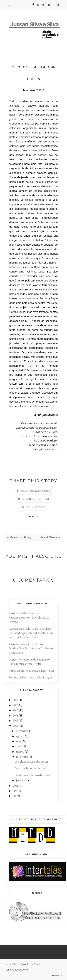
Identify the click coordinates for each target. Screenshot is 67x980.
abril (19, 747)
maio (19, 741)
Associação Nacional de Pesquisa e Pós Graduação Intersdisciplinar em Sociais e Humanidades (31, 633)
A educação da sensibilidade (33, 775)
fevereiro (22, 757)
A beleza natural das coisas (32, 762)
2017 (15, 721)
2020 (16, 705)
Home (57, 976)
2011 (15, 786)
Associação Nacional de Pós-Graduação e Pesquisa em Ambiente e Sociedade (31, 649)
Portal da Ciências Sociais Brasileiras (32, 671)
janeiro (21, 781)
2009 (16, 796)
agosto (20, 736)
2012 (15, 726)
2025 (16, 700)
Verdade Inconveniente (30, 769)
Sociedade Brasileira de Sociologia (30, 678)
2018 (16, 716)
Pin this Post (36, 507)
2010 (16, 791)
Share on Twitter (36, 499)
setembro (22, 731)
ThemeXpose (34, 964)
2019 (16, 710)
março (20, 752)
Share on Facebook (35, 491)
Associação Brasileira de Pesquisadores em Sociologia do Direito (29, 618)
